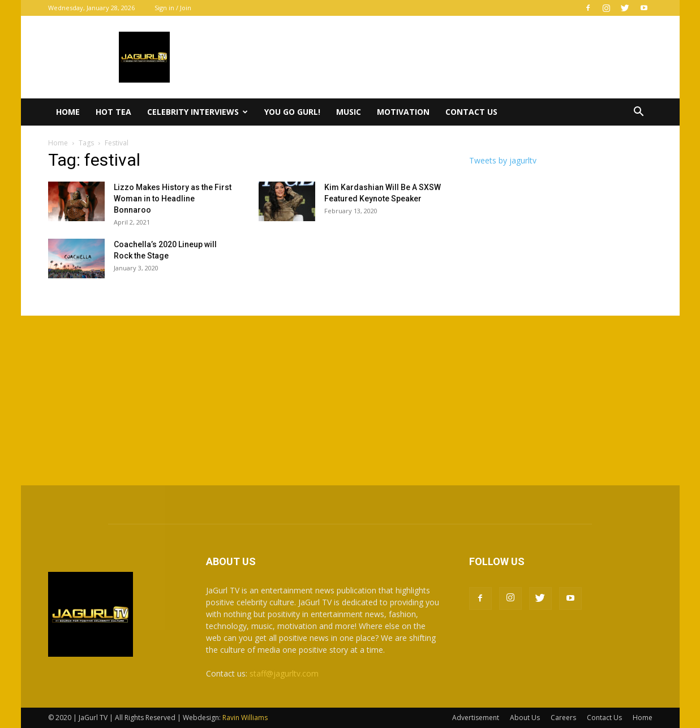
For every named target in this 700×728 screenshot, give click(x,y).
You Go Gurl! (292, 112)
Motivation (403, 112)
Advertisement (476, 718)
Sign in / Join (173, 8)
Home (68, 112)
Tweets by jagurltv (503, 160)
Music (349, 112)
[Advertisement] (350, 400)
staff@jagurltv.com (284, 673)
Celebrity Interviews (197, 112)
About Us (525, 718)
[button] (639, 113)
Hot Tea (113, 112)
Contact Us (471, 112)
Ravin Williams (246, 718)
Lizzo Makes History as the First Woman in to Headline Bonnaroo (173, 199)
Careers (563, 718)
